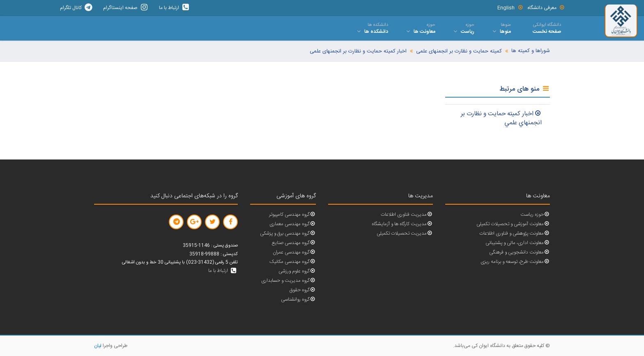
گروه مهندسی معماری (293, 224)
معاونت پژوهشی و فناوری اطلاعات (515, 234)
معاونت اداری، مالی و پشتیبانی (518, 243)
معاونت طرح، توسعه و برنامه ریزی (515, 262)
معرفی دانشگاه (546, 8)
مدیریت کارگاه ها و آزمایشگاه (402, 224)
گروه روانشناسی (298, 300)
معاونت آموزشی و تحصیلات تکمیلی (513, 224)
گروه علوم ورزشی (297, 271)
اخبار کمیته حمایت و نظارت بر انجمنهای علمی (358, 51)
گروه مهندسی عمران (294, 252)
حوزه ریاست (535, 215)
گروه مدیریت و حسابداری (289, 281)
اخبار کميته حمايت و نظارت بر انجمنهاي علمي (501, 119)
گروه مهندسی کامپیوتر (292, 215)
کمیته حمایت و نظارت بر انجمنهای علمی (459, 51)
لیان (98, 346)
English (510, 8)
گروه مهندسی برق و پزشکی (288, 234)
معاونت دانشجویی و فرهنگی (520, 252)
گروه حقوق (303, 290)
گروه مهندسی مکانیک (293, 262)
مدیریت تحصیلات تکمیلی (405, 234)
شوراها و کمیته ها (531, 51)
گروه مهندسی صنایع (294, 243)
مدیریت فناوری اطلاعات (407, 215)
